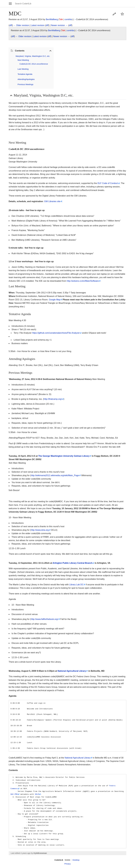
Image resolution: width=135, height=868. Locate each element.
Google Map (55, 300)
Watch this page (122, 14)
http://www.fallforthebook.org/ (44, 619)
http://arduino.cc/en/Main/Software (83, 281)
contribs (68, 19)
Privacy (67, 864)
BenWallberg (52, 19)
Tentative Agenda (25, 74)
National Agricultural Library (72, 671)
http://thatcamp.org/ (53, 399)
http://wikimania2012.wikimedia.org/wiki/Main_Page (55, 475)
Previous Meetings (25, 84)
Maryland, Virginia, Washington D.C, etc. (33, 56)
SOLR (37, 794)
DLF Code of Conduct (108, 183)
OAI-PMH (14, 794)
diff (11, 25)
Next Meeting (23, 60)
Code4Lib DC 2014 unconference (34, 64)
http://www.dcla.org (40, 530)
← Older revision (21, 25)
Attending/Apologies (26, 79)
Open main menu (10, 4)
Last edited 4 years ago (21, 853)
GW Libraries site (52, 201)
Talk (61, 19)
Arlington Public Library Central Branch (72, 563)
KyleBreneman (40, 853)
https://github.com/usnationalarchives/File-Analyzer (56, 333)
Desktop (76, 860)
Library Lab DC (76, 585)
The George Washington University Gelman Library (64, 456)
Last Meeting (23, 69)
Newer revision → (59, 25)
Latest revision (38, 25)
